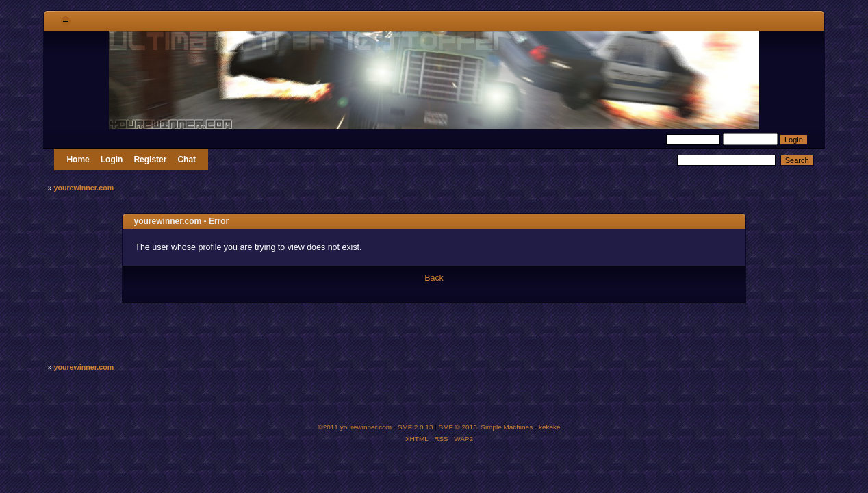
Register (150, 160)
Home (78, 160)
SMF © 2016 (458, 427)
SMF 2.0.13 (416, 427)
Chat (187, 160)
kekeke (550, 427)
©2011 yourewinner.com (355, 427)
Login (112, 160)
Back (434, 278)
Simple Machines (507, 427)
